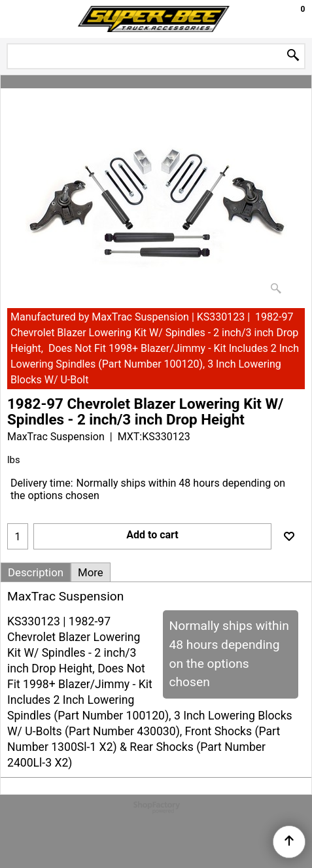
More (91, 572)
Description (36, 572)
